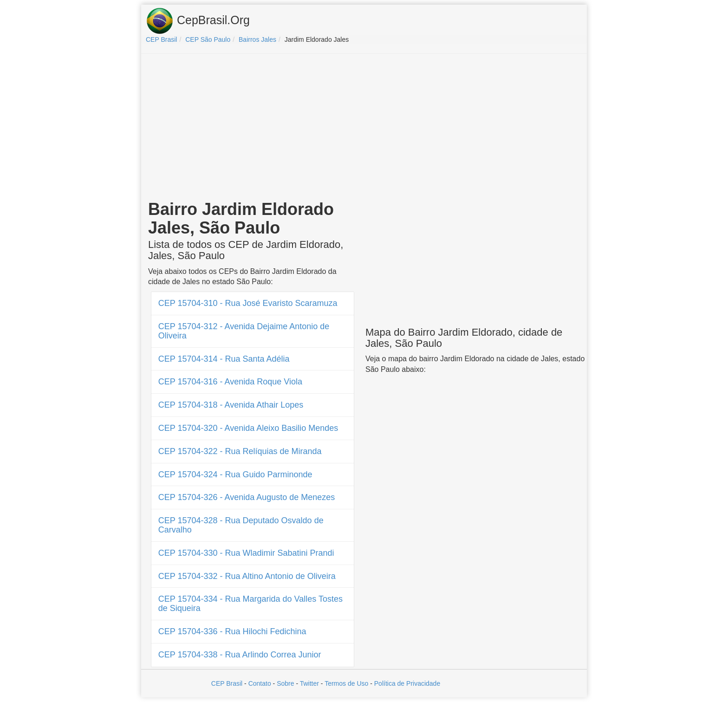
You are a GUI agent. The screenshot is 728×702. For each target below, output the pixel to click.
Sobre (285, 683)
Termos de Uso (346, 683)
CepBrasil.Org (198, 21)
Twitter (309, 683)
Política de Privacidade (407, 683)
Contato (260, 683)
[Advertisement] (364, 128)
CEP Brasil (227, 683)
